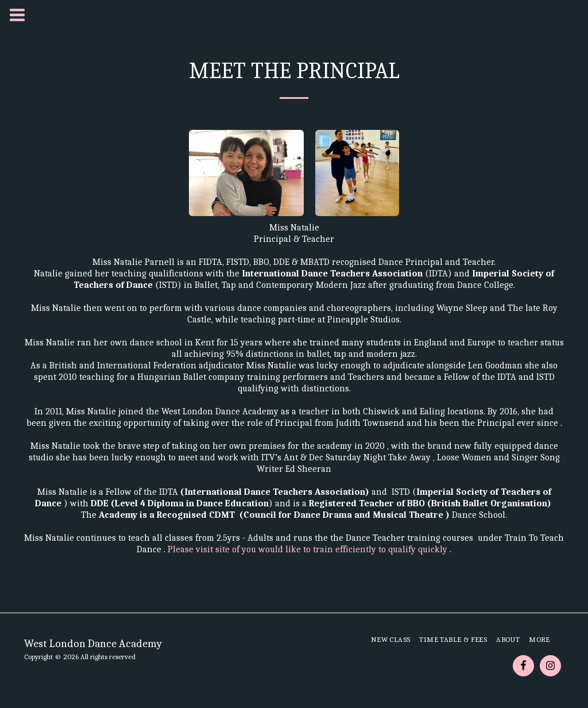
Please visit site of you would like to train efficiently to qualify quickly (309, 549)
